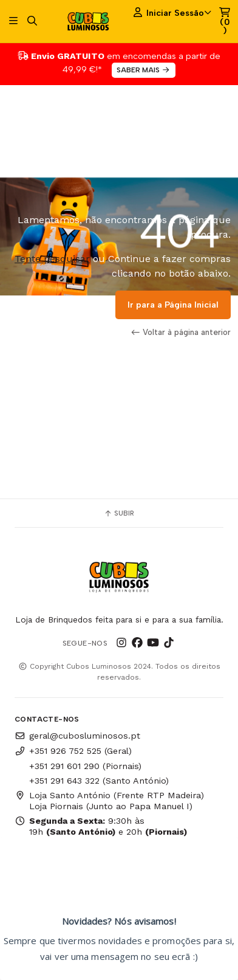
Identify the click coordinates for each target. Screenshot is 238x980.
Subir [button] (119, 513)
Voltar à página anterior (181, 332)
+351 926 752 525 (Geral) (73, 751)
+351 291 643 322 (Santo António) (99, 781)
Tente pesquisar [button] (52, 259)
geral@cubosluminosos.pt (77, 736)
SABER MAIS (144, 70)
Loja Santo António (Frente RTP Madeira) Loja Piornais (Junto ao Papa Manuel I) (109, 801)
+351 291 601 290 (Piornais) (85, 766)
